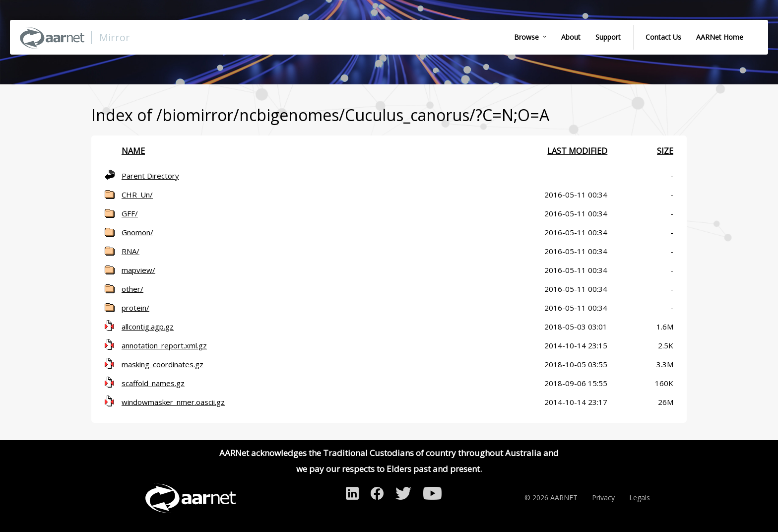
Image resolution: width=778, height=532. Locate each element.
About (571, 37)
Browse (526, 37)
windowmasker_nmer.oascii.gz (173, 402)
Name (133, 151)
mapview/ (138, 270)
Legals (640, 498)
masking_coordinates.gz (162, 364)
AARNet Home (720, 37)
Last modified (577, 151)
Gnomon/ (137, 232)
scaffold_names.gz (153, 383)
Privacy (603, 498)
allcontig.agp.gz (148, 327)
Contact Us (663, 37)
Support (608, 37)
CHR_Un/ (137, 195)
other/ (132, 289)
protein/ (135, 308)
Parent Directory (150, 176)
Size (665, 151)
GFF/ (130, 213)
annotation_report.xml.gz (164, 345)
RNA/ (130, 251)
